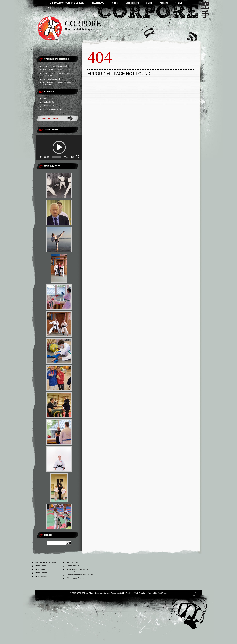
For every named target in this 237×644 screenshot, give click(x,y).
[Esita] (41, 157)
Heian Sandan (41, 573)
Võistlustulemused (50, 109)
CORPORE (83, 23)
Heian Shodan (41, 576)
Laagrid (46, 98)
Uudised (46, 102)
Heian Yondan (72, 562)
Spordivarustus (73, 566)
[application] (59, 147)
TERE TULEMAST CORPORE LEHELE (66, 3)
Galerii (149, 3)
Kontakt (179, 3)
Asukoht (164, 3)
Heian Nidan (40, 569)
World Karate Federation (77, 578)
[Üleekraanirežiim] (77, 157)
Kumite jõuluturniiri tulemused (55, 66)
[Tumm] (72, 157)
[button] (59, 147)
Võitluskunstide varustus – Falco (80, 575)
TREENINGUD (98, 3)
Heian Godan (41, 566)
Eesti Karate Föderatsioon (46, 562)
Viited (51, 8)
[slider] (56, 157)
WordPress (162, 593)
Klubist (115, 3)
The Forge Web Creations (136, 593)
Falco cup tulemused (51, 79)
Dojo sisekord (132, 3)
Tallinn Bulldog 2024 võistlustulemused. (59, 70)
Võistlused (47, 106)
